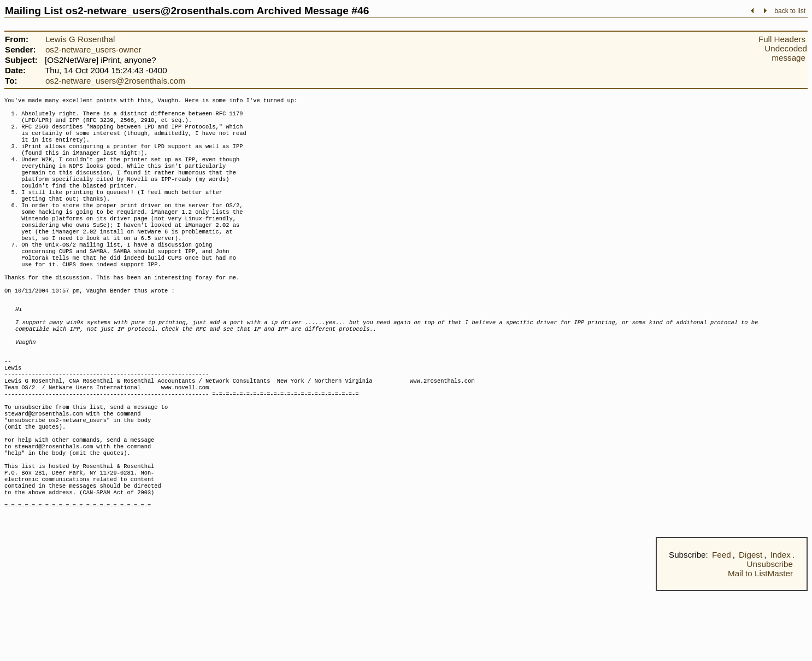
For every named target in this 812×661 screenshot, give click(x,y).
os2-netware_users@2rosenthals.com (115, 81)
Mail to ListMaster (760, 643)
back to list (790, 11)
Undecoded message (786, 53)
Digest (751, 625)
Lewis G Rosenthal (80, 39)
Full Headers (782, 39)
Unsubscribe (770, 634)
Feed (722, 625)
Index (781, 625)
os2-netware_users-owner (93, 49)
